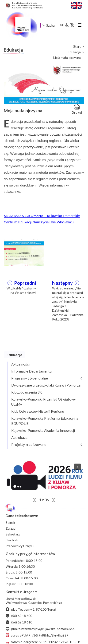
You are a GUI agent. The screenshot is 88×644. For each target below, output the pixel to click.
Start (77, 46)
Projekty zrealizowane (29, 444)
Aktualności (20, 364)
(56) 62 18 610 (19, 622)
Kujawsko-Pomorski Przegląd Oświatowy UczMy (44, 402)
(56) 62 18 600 (19, 616)
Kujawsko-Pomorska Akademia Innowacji (43, 430)
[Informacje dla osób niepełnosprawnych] (69, 25)
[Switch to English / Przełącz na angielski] (77, 5)
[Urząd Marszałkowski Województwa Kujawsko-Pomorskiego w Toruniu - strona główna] (22, 25)
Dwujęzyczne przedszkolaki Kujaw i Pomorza (46, 385)
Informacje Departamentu (31, 371)
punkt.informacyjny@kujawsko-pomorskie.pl (40, 629)
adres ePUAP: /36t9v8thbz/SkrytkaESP (37, 635)
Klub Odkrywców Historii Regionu (38, 411)
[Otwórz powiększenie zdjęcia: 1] (24, 252)
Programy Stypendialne (30, 378)
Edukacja (74, 52)
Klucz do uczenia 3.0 (27, 392)
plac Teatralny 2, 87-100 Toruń (31, 609)
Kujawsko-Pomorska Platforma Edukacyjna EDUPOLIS (45, 421)
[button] (44, 478)
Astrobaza (19, 437)
